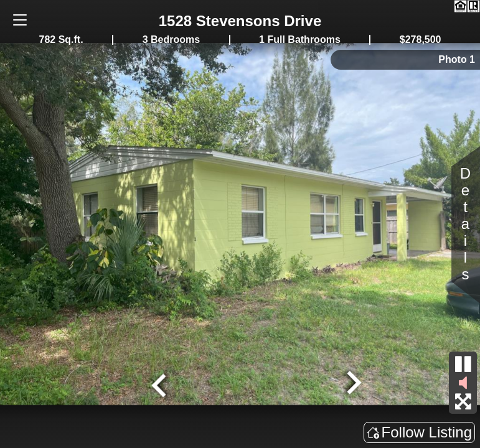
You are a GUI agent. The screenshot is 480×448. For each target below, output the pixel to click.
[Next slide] (352, 384)
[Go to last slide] (160, 384)
